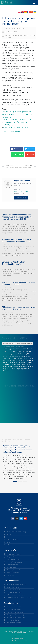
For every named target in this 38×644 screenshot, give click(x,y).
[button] (16, 149)
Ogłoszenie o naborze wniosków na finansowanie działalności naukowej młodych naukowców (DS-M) (17, 217)
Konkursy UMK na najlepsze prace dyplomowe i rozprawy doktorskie (16, 240)
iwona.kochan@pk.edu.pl (23, 191)
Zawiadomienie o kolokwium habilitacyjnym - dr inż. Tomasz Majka (17, 370)
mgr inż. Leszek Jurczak (15, 374)
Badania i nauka (17, 36)
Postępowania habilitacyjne (24, 366)
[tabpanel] (19, 485)
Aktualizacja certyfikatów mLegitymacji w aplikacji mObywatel (19, 308)
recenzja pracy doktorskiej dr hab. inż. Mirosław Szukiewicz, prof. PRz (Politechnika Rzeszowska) (18, 114)
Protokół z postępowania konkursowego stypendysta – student (19, 283)
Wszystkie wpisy (21, 198)
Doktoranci (26, 36)
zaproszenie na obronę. (12, 132)
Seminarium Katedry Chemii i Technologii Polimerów (14, 263)
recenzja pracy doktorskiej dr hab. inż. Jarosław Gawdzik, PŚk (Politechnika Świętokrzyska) (16, 122)
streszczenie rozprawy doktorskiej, (16, 127)
